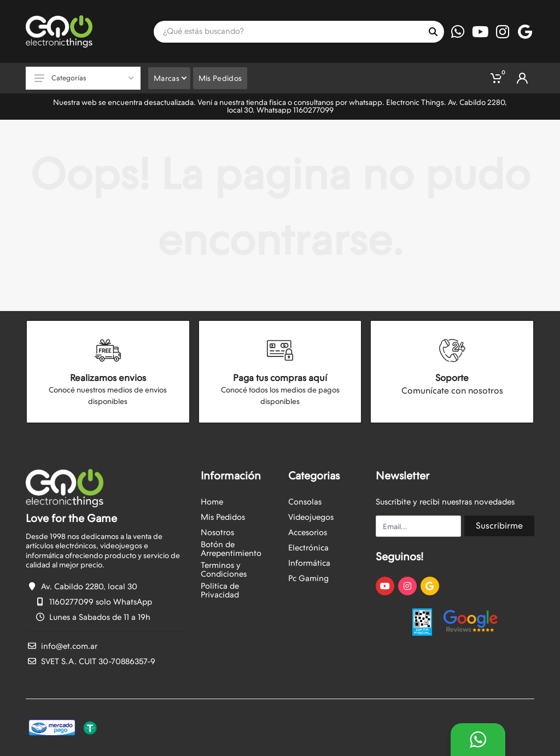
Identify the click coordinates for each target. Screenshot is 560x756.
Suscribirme (499, 526)
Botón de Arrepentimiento (231, 549)
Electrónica (308, 548)
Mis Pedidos (223, 517)
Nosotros (217, 532)
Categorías (84, 78)
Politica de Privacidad (220, 590)
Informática (309, 563)
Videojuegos (311, 517)
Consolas (305, 502)
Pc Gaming (308, 578)
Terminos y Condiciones (224, 570)
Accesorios (308, 532)
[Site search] (288, 32)
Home (212, 502)
